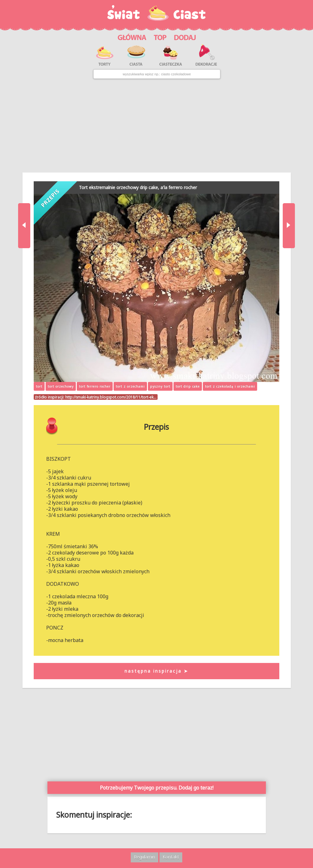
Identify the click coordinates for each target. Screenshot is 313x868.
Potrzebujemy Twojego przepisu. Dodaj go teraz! (157, 788)
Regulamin (144, 857)
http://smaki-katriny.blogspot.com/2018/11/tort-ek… (111, 397)
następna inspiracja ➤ (156, 671)
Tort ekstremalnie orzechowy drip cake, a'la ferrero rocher (138, 187)
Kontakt (171, 857)
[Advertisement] (157, 126)
